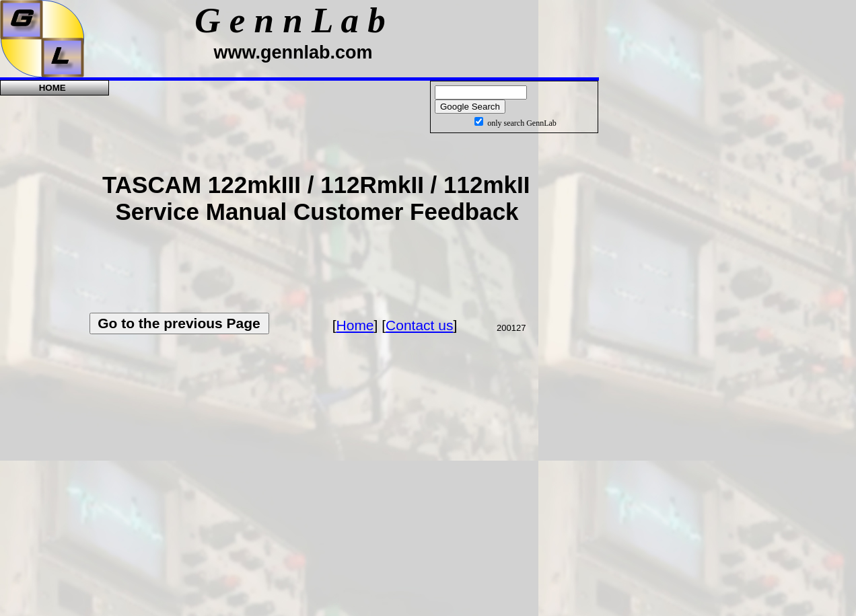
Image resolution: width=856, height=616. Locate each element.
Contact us (419, 325)
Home (355, 325)
